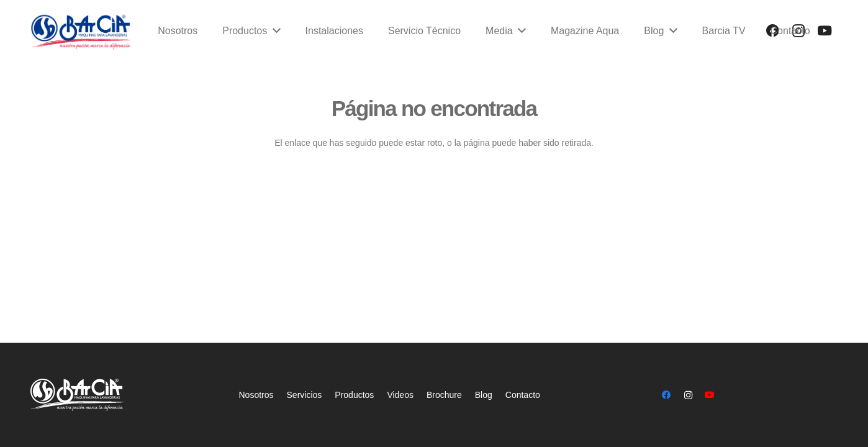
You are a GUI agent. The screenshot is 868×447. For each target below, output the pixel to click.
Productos (354, 395)
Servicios (305, 395)
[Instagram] (688, 395)
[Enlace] (81, 31)
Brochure (444, 395)
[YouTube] (825, 31)
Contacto (523, 395)
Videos (400, 395)
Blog (484, 395)
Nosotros (256, 395)
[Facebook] (667, 395)
